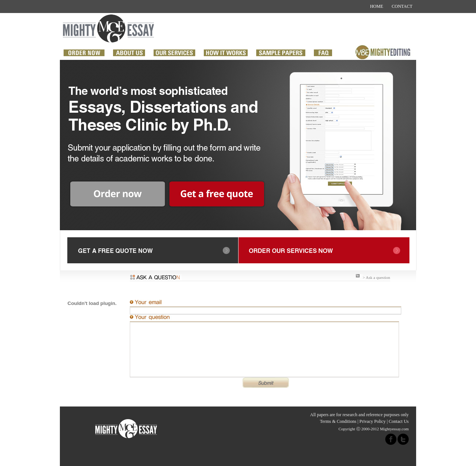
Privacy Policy (373, 421)
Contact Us (399, 421)
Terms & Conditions (338, 421)
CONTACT (402, 6)
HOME (377, 6)
